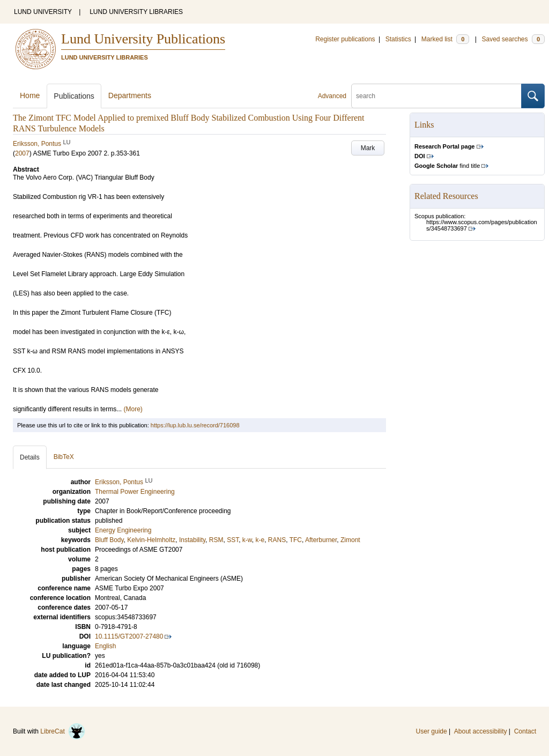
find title (447, 166)
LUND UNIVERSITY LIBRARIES (136, 12)
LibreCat (63, 731)
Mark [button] (368, 148)
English (105, 646)
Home (30, 95)
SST (233, 540)
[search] (436, 96)
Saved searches (513, 39)
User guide (432, 731)
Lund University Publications (143, 39)
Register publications (345, 39)
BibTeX (64, 457)
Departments (130, 95)
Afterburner (321, 540)
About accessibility (481, 731)
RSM (216, 540)
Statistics (398, 39)
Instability (192, 540)
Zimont (350, 540)
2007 (22, 153)
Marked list (445, 39)
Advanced (332, 96)
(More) (133, 409)
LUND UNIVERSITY (43, 12)
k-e (260, 540)
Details (30, 457)
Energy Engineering (123, 530)
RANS (277, 540)
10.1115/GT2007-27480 (129, 636)
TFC (296, 540)
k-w (247, 540)
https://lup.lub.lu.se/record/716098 (195, 425)
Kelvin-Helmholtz (151, 540)
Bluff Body (109, 540)
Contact (525, 731)
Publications (74, 96)
